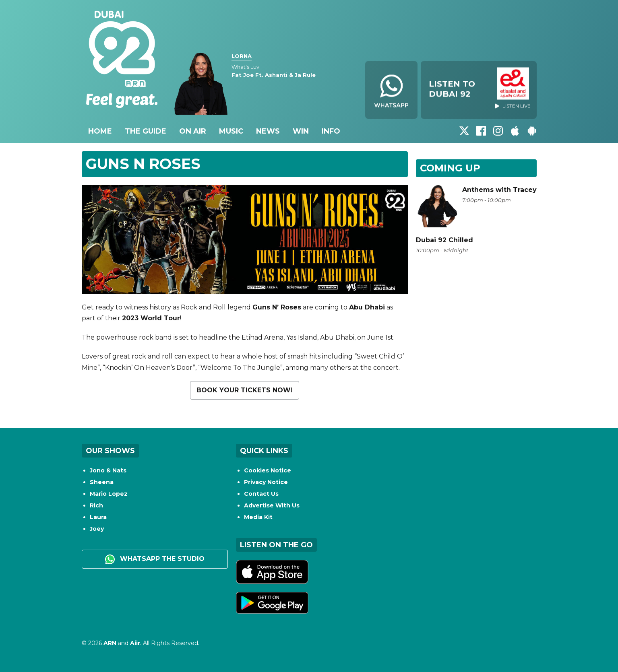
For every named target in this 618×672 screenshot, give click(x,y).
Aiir (135, 643)
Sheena (102, 482)
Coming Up (450, 168)
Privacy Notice (266, 482)
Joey (97, 529)
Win (301, 131)
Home (100, 131)
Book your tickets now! (245, 390)
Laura (98, 517)
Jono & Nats (108, 470)
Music (231, 131)
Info (331, 131)
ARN (110, 643)
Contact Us (261, 494)
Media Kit (258, 517)
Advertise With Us (272, 505)
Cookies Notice (268, 470)
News (268, 131)
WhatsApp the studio (155, 559)
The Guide (146, 131)
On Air (193, 131)
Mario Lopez (109, 494)
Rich (96, 505)
